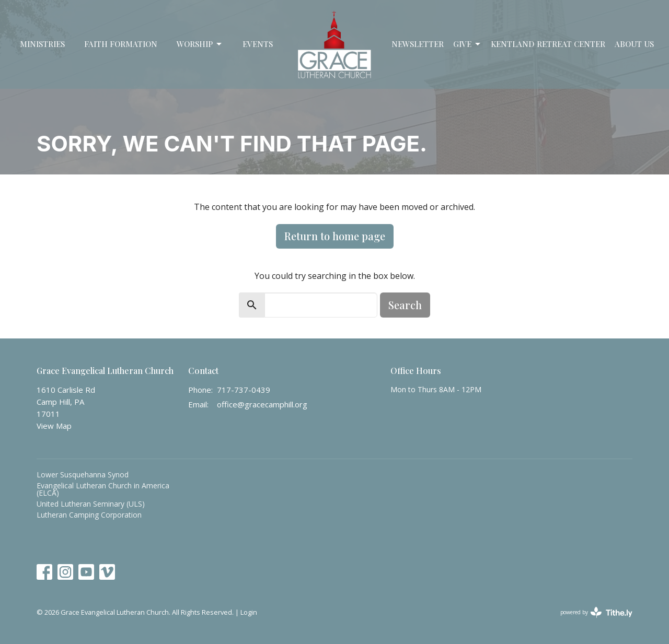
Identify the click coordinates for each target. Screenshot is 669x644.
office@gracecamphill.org (262, 404)
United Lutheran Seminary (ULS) (91, 504)
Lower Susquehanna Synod (83, 475)
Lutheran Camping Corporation (89, 515)
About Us (634, 44)
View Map (54, 426)
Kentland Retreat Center (548, 44)
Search (405, 305)
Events (258, 44)
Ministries (42, 44)
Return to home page (335, 236)
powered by (596, 612)
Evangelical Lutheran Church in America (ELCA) (103, 489)
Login (249, 612)
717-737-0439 (244, 390)
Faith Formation (121, 44)
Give (468, 44)
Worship (200, 44)
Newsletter (418, 44)
